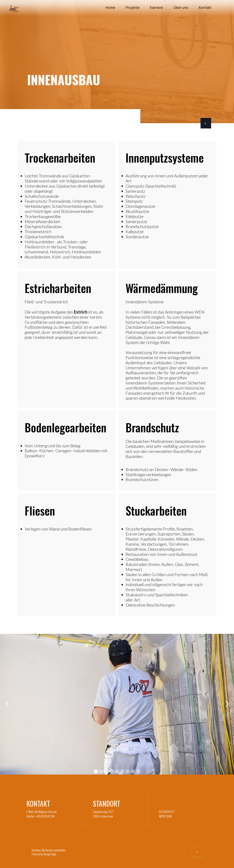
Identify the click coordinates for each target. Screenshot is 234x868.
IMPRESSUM (165, 816)
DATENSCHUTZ (167, 812)
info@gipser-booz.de (45, 812)
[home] (16, 9)
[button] (7, 704)
